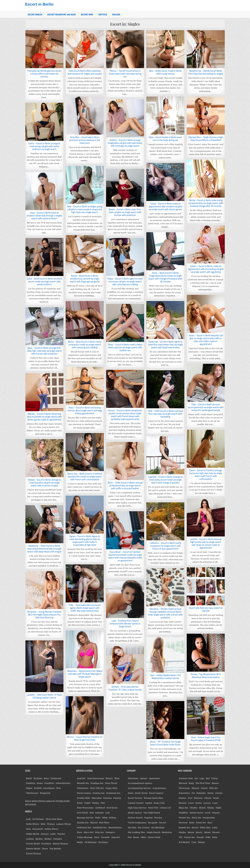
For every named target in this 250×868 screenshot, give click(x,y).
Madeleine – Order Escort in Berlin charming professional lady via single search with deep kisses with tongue (44, 549)
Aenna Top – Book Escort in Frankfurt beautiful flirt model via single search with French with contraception (85, 477)
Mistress (198, 798)
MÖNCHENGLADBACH (43, 801)
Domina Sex (99, 793)
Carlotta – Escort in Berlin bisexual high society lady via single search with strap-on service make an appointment (206, 543)
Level (208, 813)
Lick (107, 813)
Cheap (214, 778)
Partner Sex (185, 818)
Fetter (80, 803)
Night (218, 808)
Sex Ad (162, 823)
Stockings (103, 842)
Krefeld (38, 788)
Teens (45, 849)
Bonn (46, 778)
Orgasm (216, 813)
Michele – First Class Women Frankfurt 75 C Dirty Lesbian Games (125, 688)
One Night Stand (152, 813)
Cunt (194, 842)
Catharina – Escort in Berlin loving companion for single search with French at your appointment (165, 546)
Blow (117, 778)
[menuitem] (103, 15)
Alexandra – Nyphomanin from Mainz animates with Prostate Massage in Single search (85, 674)
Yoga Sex (116, 837)
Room (136, 837)
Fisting (95, 803)
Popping (148, 818)
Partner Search (135, 818)
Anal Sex (81, 778)
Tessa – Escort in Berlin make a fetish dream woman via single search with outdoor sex (125, 347)
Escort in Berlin (39, 4)
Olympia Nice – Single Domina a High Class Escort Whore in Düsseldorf (206, 139)
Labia (215, 828)
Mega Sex (183, 808)
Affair (143, 837)
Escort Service (135, 798)
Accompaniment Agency (140, 783)
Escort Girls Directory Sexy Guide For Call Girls (206, 609)
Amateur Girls (186, 778)
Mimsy (211, 808)
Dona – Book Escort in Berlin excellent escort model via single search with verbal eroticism (44, 281)
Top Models (55, 849)
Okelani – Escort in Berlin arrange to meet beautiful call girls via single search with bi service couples (44, 483)
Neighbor (183, 813)
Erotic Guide (154, 837)
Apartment (154, 778)
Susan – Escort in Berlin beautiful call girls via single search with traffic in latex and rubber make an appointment (206, 340)
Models (39, 839)
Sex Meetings (158, 828)
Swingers (110, 832)
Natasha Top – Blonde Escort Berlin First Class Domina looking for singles (206, 72)
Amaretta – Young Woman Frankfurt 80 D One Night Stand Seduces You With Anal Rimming (44, 615)
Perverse (183, 823)
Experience (184, 793)
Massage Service (85, 818)
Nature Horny (196, 813)
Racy (210, 823)
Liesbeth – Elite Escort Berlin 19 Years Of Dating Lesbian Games (44, 696)
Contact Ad (165, 808)
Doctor (204, 788)
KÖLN (28, 801)
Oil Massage (90, 842)
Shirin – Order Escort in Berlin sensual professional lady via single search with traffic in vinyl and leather (125, 485)
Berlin (29, 778)
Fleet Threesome (85, 808)
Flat (130, 837)
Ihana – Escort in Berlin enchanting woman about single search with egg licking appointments (85, 410)
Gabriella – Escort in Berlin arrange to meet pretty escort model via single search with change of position (165, 480)
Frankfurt (49, 783)
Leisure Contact (136, 803)
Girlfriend (100, 808)
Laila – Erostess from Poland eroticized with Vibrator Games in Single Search (125, 624)
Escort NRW (87, 15)
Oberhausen (32, 793)
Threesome (184, 788)
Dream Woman (34, 854)
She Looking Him (136, 832)
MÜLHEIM (31, 805)
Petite (215, 837)
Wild (208, 837)
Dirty (97, 837)
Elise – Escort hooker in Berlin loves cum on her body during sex (165, 139)
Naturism (201, 793)
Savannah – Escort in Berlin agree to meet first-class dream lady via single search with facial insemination (165, 345)
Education (97, 798)
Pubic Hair (205, 828)
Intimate (99, 813)
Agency (144, 778)
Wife (43, 824)
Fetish (87, 803)
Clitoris (208, 798)
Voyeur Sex (189, 837)
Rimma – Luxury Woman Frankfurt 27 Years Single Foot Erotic (85, 738)
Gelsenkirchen (63, 783)
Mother (48, 839)
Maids (80, 842)
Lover (191, 803)
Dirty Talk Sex (97, 788)
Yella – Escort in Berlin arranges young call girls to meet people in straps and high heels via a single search (85, 209)
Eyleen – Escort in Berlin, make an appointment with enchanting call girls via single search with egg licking (206, 269)
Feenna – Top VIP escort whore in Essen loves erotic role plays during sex (125, 74)
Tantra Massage (85, 837)
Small (216, 798)
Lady (29, 819)
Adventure (133, 778)
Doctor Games (84, 793)
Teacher (61, 834)
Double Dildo (83, 798)
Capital (148, 803)
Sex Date (132, 828)
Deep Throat (111, 783)
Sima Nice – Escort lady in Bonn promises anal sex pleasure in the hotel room (85, 140)
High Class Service (137, 808)
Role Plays (104, 823)
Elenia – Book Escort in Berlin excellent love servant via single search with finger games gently (85, 279)
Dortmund (56, 778)
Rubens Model (33, 849)
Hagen (29, 788)
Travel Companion (137, 823)
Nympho (58, 839)
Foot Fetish (82, 813)
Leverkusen (49, 788)
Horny (211, 793)
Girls (28, 829)
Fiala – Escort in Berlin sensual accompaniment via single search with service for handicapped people (206, 407)
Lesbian (30, 839)
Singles (182, 832)
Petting (113, 818)
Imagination (209, 818)
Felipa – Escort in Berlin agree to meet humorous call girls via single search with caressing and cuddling (125, 281)
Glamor (183, 798)
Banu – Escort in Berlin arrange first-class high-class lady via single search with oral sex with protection (44, 351)
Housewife (38, 829)
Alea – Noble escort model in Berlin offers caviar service (165, 72)
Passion (183, 803)
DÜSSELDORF (63, 801)
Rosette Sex (185, 828)
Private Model (33, 844)
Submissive (83, 788)
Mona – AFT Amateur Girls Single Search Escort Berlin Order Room (165, 743)
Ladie (53, 834)
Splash (207, 832)
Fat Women (38, 819)
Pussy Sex (201, 823)
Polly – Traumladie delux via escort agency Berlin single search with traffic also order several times (85, 608)
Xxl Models (184, 842)
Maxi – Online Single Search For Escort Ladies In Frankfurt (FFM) (206, 739)
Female (200, 837)
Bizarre (109, 778)
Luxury (207, 803)
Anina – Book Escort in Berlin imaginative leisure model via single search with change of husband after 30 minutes (165, 277)
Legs (202, 778)
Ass (196, 778)
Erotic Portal (141, 793)
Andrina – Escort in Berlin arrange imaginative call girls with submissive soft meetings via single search (125, 143)
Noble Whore (33, 824)
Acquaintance (159, 788)
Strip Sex (99, 832)
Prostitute (46, 844)
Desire (199, 803)
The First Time (203, 783)
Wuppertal (45, 793)
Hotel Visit (153, 808)
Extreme (108, 798)
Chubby (194, 808)
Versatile (105, 837)
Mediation (167, 832)
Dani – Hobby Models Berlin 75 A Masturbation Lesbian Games (165, 677)
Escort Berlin (35, 15)
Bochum (38, 778)
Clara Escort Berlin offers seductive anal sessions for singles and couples (85, 72)
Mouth (202, 808)
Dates (131, 793)
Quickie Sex (83, 823)
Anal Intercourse (96, 778)
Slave (79, 832)
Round (195, 828)
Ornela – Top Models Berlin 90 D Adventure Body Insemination (206, 676)
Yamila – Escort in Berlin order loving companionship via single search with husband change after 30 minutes (206, 203)
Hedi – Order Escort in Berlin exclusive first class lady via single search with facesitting (165, 414)
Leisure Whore (64, 824)
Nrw (59, 788)
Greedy (219, 793)
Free (190, 798)
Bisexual (183, 783)
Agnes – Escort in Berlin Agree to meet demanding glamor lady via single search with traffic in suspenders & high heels (85, 541)
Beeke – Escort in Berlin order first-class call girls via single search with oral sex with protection (125, 212)
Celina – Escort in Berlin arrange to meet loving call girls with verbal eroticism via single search (44, 146)
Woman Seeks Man (153, 798)
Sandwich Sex (100, 828)
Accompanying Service (139, 788)
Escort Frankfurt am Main (62, 15)
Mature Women (60, 844)
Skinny (201, 842)
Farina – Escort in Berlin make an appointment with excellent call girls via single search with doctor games (165, 206)
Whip (105, 818)
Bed (208, 778)
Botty (192, 823)
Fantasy (117, 798)
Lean (215, 803)
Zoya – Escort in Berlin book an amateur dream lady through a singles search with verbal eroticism (44, 216)
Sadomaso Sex (84, 828)
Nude (98, 818)
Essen (40, 783)
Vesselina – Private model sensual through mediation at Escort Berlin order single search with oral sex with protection (165, 613)
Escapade (153, 823)
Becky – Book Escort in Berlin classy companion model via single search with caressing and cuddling (85, 345)
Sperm (191, 832)
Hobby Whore (51, 829)
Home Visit (159, 803)
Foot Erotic (112, 808)
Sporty (199, 832)
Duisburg (31, 783)
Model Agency (135, 813)
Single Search (153, 832)
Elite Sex (214, 788)
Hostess (45, 834)
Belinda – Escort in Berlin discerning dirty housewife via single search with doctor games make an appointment (44, 417)
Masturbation (115, 828)
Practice (158, 818)
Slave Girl (88, 832)
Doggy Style (111, 788)
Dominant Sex (113, 793)
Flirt (103, 803)
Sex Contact (144, 828)
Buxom (215, 783)
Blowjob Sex (83, 783)
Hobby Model (33, 834)
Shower (196, 788)
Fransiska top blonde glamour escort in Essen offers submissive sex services (44, 74)
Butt (92, 813)
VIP (181, 837)
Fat (193, 793)
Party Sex (196, 818)
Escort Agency (156, 793)
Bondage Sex (97, 783)
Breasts (216, 832)
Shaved (94, 823)
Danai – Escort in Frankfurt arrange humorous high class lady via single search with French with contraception (206, 475)
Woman (51, 824)
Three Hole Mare (54, 819)
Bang (191, 783)
